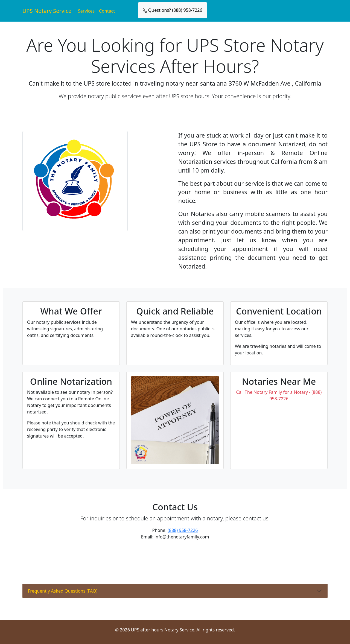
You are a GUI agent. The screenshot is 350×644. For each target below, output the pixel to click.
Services (86, 11)
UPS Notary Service (47, 11)
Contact (107, 11)
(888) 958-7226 (183, 530)
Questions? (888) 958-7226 (173, 10)
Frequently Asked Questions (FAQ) (63, 591)
